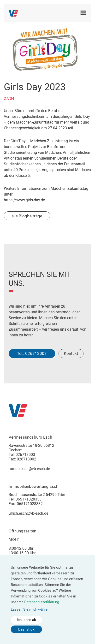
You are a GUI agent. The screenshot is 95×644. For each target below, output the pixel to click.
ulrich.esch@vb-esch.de (28, 513)
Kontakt (71, 353)
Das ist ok (26, 629)
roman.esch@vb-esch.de (29, 469)
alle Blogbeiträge (27, 216)
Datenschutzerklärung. (42, 602)
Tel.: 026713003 (32, 353)
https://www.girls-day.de (24, 200)
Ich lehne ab (26, 620)
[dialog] (47, 599)
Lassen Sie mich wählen (30, 609)
